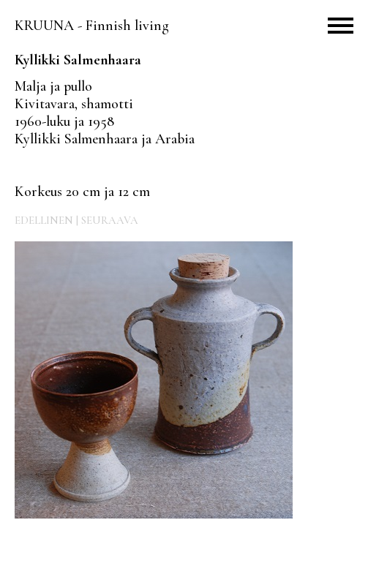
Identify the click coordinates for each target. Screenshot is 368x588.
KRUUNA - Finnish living (92, 26)
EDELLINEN (44, 220)
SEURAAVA (110, 220)
